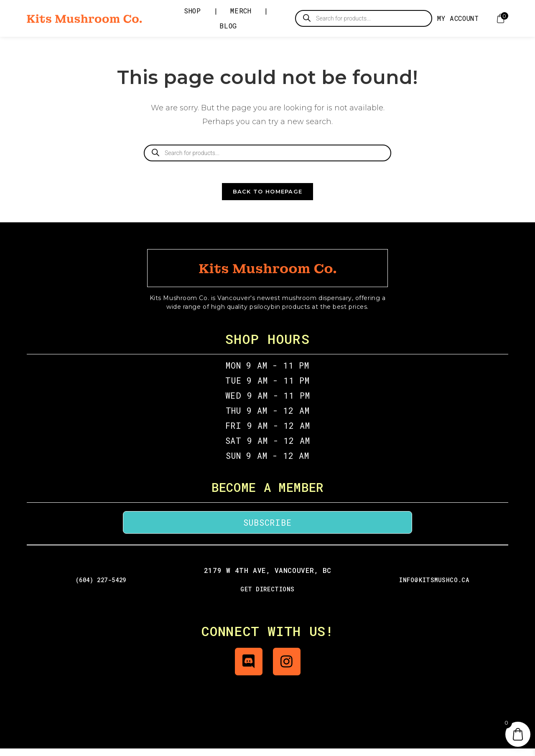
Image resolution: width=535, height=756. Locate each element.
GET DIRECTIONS (267, 597)
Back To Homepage (268, 199)
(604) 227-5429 (101, 587)
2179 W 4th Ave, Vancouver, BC (267, 578)
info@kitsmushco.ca (434, 587)
